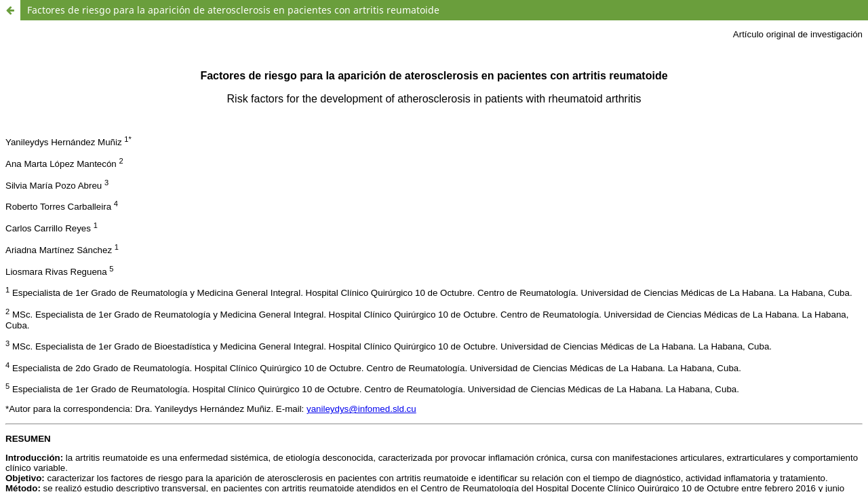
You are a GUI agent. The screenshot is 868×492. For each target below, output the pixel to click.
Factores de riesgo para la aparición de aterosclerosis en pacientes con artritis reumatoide (233, 10)
